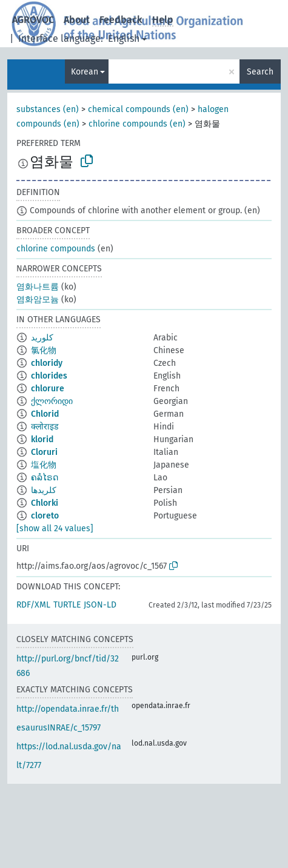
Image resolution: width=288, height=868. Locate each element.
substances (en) (48, 109)
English (124, 38)
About (77, 20)
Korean (85, 72)
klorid (42, 439)
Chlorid (45, 414)
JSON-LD (100, 605)
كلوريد (42, 338)
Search (260, 72)
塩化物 (44, 465)
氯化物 (44, 350)
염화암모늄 (38, 300)
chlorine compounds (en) (137, 124)
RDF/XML (33, 605)
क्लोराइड (45, 427)
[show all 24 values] (55, 528)
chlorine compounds (56, 249)
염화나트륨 (38, 287)
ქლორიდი (52, 401)
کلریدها (44, 490)
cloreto (45, 516)
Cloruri (44, 452)
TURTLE (67, 605)
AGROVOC (33, 20)
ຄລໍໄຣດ (45, 478)
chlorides (49, 376)
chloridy (47, 363)
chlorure (48, 389)
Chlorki (45, 503)
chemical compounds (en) (138, 109)
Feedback (121, 20)
